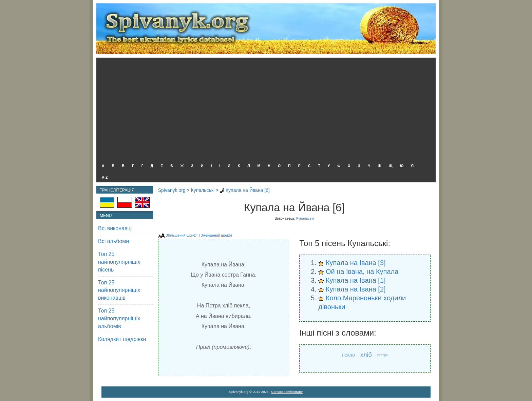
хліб (366, 355)
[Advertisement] (264, 108)
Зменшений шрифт (216, 235)
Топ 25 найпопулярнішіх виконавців (119, 290)
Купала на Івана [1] (356, 280)
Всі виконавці (115, 228)
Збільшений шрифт (182, 235)
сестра (383, 355)
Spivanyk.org (172, 190)
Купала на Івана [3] (356, 263)
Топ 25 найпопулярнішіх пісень (119, 262)
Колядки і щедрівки (122, 339)
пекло (348, 355)
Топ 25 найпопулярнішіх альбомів (119, 318)
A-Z (105, 177)
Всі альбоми (113, 241)
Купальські (203, 190)
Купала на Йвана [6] (248, 190)
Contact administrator (287, 392)
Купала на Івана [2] (356, 289)
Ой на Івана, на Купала (362, 272)
